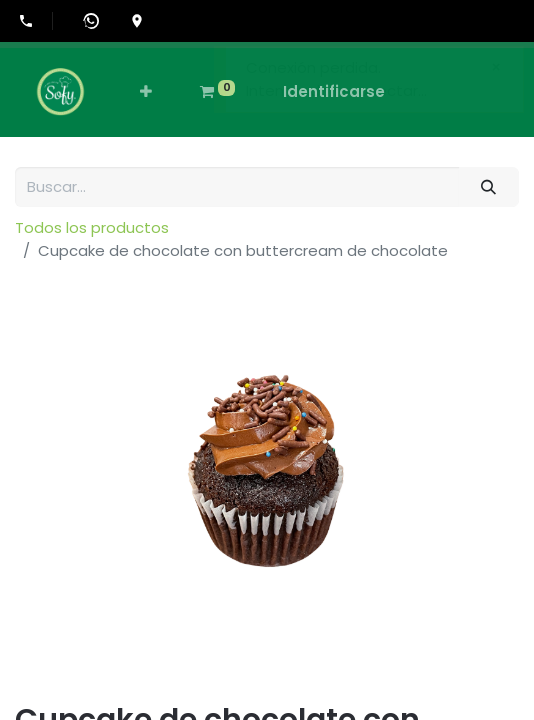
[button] (146, 92)
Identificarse (334, 91)
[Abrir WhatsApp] (91, 21)
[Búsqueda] (489, 187)
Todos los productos (92, 227)
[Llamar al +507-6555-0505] (35, 21)
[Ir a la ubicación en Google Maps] (137, 21)
